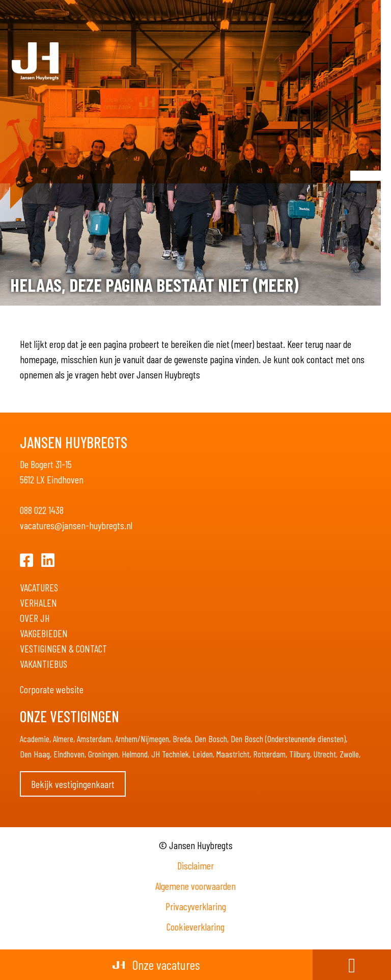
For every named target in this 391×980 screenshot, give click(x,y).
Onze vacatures (156, 964)
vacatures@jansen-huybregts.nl (76, 525)
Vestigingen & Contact (63, 648)
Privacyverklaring (196, 906)
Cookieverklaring (195, 927)
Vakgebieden (44, 633)
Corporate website (52, 689)
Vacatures (39, 587)
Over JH (35, 618)
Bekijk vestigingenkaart (73, 784)
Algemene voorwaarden (195, 886)
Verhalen (38, 603)
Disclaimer (195, 865)
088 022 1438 (42, 510)
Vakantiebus (44, 664)
